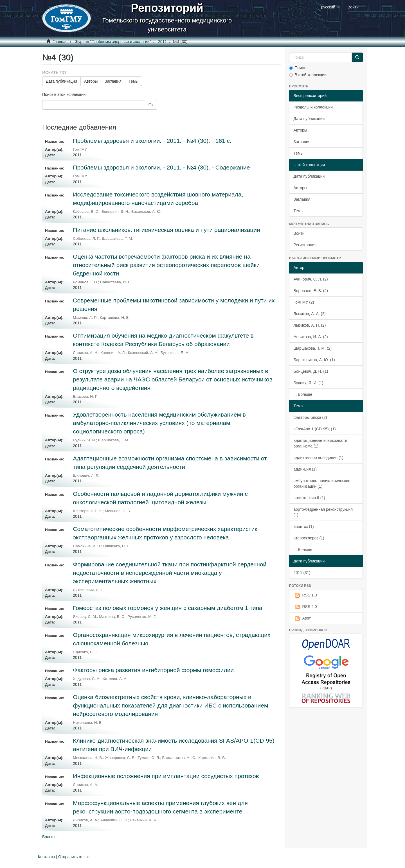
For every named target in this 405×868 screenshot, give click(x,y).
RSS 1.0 (305, 595)
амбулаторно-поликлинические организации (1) (322, 483)
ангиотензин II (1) (309, 498)
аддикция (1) (305, 469)
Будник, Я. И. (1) (309, 383)
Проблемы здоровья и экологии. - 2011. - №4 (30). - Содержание (161, 167)
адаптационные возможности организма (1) (320, 443)
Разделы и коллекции (313, 107)
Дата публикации (61, 81)
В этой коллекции (308, 75)
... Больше (303, 394)
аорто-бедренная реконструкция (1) (323, 512)
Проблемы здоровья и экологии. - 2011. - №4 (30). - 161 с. (152, 141)
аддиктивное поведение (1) (319, 458)
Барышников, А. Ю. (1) (314, 360)
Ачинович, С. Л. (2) (311, 279)
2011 (162, 42)
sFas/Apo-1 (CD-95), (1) (315, 429)
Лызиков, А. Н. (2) (310, 325)
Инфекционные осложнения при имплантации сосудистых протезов (166, 776)
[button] (330, 7)
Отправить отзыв (74, 857)
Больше (49, 837)
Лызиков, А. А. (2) (310, 314)
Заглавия (113, 81)
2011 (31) (302, 573)
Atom (303, 618)
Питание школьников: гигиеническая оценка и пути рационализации (166, 230)
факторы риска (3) (310, 417)
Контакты (46, 857)
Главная (60, 42)
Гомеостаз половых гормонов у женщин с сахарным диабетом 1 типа (167, 608)
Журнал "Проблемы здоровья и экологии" (113, 42)
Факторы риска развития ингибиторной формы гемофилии (153, 670)
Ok (151, 105)
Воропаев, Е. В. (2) (311, 291)
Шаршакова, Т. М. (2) (313, 348)
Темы (133, 81)
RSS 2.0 (305, 607)
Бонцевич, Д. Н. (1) (311, 371)
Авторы (91, 81)
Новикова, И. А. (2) (311, 337)
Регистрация (305, 245)
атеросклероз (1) (309, 538)
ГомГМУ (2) (304, 302)
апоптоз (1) (304, 526)
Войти (299, 233)
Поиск (297, 68)
